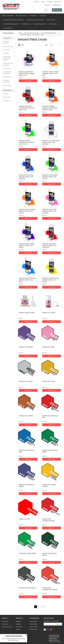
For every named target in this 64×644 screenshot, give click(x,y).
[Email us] (45, 630)
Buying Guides (57, 5)
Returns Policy (7, 97)
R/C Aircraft (33, 16)
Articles (18, 629)
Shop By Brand (8, 28)
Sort (46, 45)
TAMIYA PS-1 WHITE (49, 313)
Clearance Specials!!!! (8, 16)
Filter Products (8, 33)
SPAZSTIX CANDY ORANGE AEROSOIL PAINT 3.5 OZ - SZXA (51, 74)
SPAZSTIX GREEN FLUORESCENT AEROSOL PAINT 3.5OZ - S (27, 142)
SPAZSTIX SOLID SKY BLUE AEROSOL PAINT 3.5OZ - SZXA (27, 280)
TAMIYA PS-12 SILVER (26, 381)
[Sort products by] (55, 45)
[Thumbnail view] (19, 45)
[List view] (23, 45)
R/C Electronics (26, 24)
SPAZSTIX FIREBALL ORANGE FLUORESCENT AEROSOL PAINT (50, 108)
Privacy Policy (33, 624)
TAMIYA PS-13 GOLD (49, 381)
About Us (37, 2)
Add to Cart (28, 81)
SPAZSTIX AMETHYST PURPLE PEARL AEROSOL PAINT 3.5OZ (27, 74)
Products (50, 2)
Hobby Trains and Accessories (35, 20)
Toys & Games (51, 20)
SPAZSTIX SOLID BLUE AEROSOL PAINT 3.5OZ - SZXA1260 (26, 177)
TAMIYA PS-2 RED (24, 519)
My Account (58, 2)
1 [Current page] (36, 607)
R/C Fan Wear (53, 24)
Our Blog (18, 624)
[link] (48, 630)
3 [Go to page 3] (41, 607)
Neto (60, 642)
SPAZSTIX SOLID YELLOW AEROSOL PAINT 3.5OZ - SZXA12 (50, 280)
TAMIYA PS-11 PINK (48, 347)
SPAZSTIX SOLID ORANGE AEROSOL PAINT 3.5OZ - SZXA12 (27, 211)
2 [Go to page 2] (38, 607)
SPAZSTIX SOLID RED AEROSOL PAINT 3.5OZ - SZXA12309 (50, 246)
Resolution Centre (7, 627)
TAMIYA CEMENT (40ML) (27, 313)
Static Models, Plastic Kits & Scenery (14, 20)
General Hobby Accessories (11, 24)
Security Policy (34, 629)
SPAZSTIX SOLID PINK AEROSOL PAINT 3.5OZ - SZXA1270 (50, 211)
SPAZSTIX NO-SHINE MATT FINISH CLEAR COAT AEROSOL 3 (51, 142)
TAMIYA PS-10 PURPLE (26, 347)
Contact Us (47, 5)
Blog (43, 2)
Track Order (5, 624)
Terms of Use (33, 621)
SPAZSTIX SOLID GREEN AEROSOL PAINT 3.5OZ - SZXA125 (50, 177)
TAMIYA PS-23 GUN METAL (27, 588)
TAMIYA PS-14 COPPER (26, 416)
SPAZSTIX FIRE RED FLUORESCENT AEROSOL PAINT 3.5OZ (27, 108)
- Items (57, 10)
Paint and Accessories (40, 24)
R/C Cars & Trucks (21, 16)
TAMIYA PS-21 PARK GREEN (27, 553)
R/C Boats (43, 16)
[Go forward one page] (44, 607)
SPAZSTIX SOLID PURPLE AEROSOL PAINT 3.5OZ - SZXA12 (27, 246)
